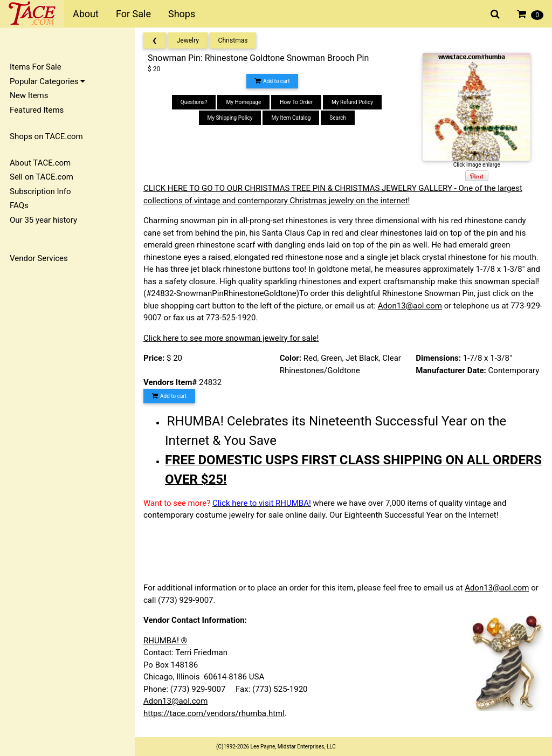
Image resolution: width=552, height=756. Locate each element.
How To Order (296, 102)
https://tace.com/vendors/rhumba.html (214, 713)
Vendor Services (39, 258)
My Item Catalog (291, 118)
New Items (29, 95)
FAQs (19, 205)
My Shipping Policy (230, 118)
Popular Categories (47, 81)
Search (338, 118)
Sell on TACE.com (42, 177)
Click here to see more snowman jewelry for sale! (231, 338)
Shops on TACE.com (46, 136)
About (86, 14)
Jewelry (188, 40)
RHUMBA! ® (165, 641)
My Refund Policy (352, 102)
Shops (182, 14)
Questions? (194, 102)
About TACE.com (40, 163)
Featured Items (37, 110)
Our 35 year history (43, 220)
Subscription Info (40, 191)
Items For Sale (36, 67)
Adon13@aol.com (410, 306)
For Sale (133, 14)
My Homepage (243, 102)
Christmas (233, 40)
